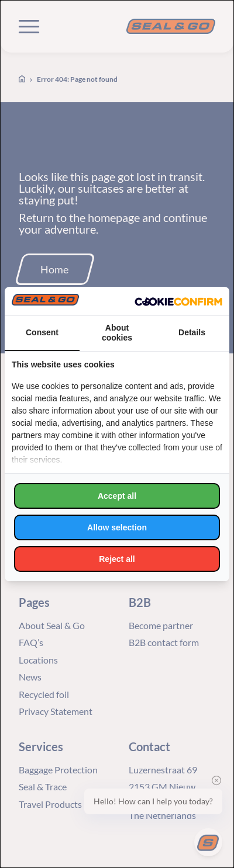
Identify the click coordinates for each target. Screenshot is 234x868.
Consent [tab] (42, 332)
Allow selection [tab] (117, 527)
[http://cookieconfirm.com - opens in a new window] (178, 301)
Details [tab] (192, 332)
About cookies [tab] (117, 333)
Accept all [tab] (117, 496)
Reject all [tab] (117, 559)
